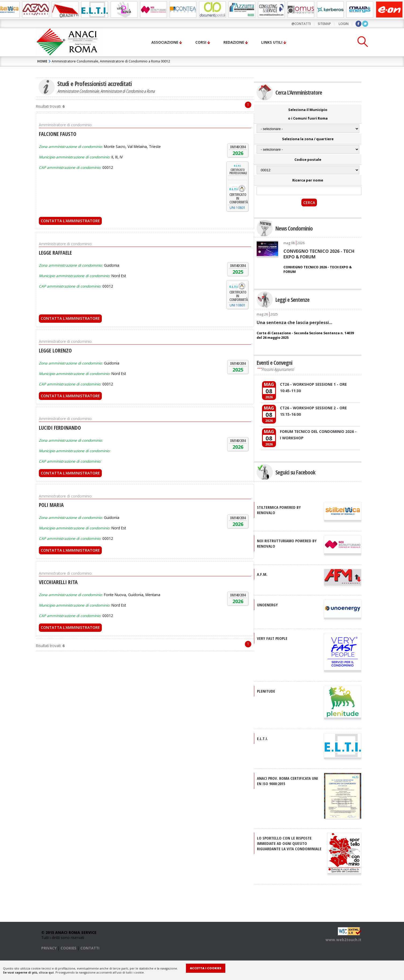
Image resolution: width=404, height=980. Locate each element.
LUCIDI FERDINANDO (60, 428)
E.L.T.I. (262, 738)
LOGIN (344, 24)
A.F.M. (262, 574)
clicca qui (46, 972)
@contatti (301, 24)
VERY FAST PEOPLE (272, 638)
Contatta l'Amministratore (70, 221)
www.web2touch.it (343, 940)
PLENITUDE (266, 691)
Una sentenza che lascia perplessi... (294, 322)
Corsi (201, 42)
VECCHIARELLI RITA (58, 582)
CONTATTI (90, 948)
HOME (42, 61)
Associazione (165, 42)
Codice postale (308, 159)
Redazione (234, 42)
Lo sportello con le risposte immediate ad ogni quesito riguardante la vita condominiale (289, 843)
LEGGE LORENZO (55, 350)
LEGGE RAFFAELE (55, 253)
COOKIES (68, 948)
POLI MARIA (51, 505)
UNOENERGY (267, 605)
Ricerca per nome (308, 180)
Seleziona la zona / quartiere (308, 139)
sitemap (324, 24)
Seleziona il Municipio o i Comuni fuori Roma (308, 114)
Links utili (272, 42)
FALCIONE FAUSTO (58, 134)
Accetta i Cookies (206, 968)
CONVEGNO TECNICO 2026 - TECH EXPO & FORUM (319, 254)
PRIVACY (49, 948)
